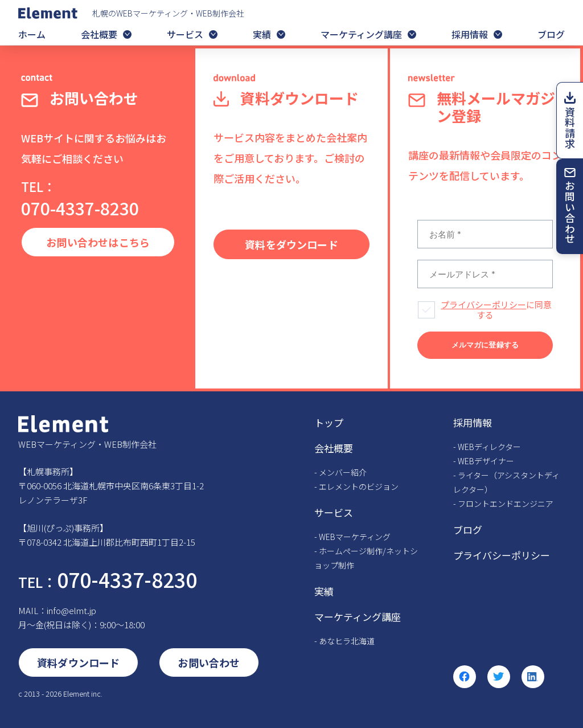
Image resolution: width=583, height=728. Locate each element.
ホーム (32, 34)
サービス (185, 34)
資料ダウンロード (78, 662)
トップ (329, 422)
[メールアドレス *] (485, 274)
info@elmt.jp (71, 610)
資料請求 (570, 128)
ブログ (551, 34)
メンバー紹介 (343, 472)
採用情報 (470, 34)
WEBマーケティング (355, 537)
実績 (262, 34)
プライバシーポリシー (483, 304)
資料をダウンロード (291, 244)
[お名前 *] (485, 234)
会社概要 (99, 34)
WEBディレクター (489, 447)
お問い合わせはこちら (98, 242)
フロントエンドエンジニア (506, 504)
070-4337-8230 (80, 199)
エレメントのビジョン (359, 486)
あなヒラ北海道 (347, 641)
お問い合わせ (570, 212)
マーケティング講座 (361, 34)
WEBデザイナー (486, 461)
